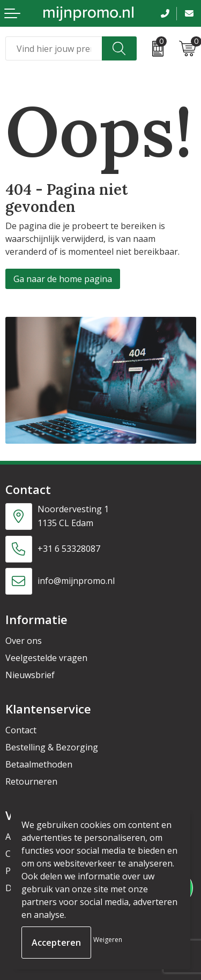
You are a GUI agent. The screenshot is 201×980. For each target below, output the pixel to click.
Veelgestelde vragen (46, 658)
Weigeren (108, 940)
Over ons (24, 641)
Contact (21, 730)
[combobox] (54, 48)
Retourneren (31, 781)
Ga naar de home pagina (63, 279)
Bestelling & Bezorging (52, 747)
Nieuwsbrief (30, 675)
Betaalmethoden (39, 764)
